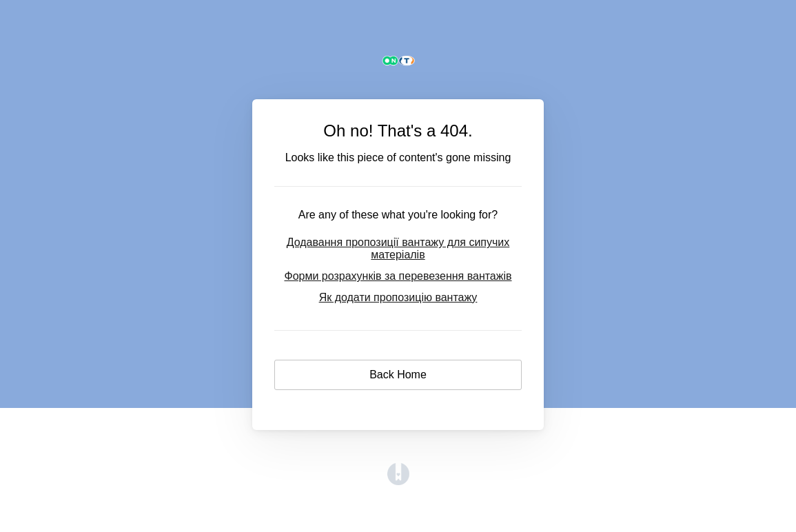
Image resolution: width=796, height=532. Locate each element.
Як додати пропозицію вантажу (398, 297)
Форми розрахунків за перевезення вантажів (398, 276)
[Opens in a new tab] (398, 481)
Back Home (398, 375)
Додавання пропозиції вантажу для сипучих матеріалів (398, 248)
